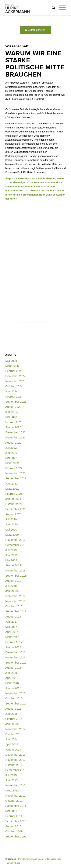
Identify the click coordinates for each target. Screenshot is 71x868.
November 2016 (15, 657)
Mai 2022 (11, 458)
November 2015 (15, 693)
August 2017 (13, 616)
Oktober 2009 (14, 831)
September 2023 (16, 402)
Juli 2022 (11, 448)
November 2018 (15, 570)
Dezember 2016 (15, 652)
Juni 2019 (11, 555)
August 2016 (13, 668)
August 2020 (13, 514)
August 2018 (13, 581)
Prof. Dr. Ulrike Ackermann (30, 859)
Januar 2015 (13, 724)
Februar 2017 (14, 642)
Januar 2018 (13, 591)
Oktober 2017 (14, 606)
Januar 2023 (13, 427)
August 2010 (13, 826)
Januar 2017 (13, 647)
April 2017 (12, 632)
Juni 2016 (11, 673)
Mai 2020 (11, 529)
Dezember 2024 (15, 376)
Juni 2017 (11, 622)
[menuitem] (52, 8)
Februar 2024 (14, 396)
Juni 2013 (11, 780)
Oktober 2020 (14, 504)
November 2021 (15, 473)
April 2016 (12, 678)
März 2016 (12, 683)
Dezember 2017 (15, 596)
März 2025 (12, 366)
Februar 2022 (14, 468)
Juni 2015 (11, 714)
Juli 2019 (11, 550)
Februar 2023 (14, 422)
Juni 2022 (11, 453)
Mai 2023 (11, 417)
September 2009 (16, 836)
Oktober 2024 (14, 386)
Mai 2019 (11, 560)
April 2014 (12, 744)
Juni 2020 (11, 524)
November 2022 (15, 437)
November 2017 (15, 601)
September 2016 (16, 663)
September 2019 (16, 545)
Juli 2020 (11, 519)
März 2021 (12, 489)
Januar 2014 (13, 749)
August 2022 (13, 443)
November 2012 (15, 785)
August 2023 (13, 407)
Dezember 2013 (15, 755)
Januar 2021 (13, 499)
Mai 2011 (11, 811)
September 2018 (16, 576)
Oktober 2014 (14, 734)
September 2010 (16, 821)
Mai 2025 (11, 361)
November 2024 (15, 381)
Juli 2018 (11, 586)
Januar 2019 (13, 565)
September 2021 (16, 478)
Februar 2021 (14, 494)
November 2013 (15, 760)
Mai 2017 (11, 627)
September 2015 (16, 703)
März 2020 (12, 535)
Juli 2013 (11, 775)
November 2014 (15, 729)
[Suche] (52, 8)
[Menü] (60, 8)
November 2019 (15, 540)
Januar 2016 (13, 688)
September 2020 (16, 509)
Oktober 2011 (14, 801)
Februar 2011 (14, 816)
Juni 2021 (11, 483)
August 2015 (13, 709)
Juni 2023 (11, 412)
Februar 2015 (14, 719)
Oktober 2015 (14, 698)
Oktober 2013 (14, 765)
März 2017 (12, 637)
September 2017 (16, 611)
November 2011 (15, 796)
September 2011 (16, 806)
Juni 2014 (11, 739)
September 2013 (16, 770)
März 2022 (12, 463)
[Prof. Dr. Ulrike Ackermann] (29, 8)
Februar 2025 (14, 371)
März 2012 (12, 790)
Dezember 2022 (15, 432)
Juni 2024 (11, 391)
